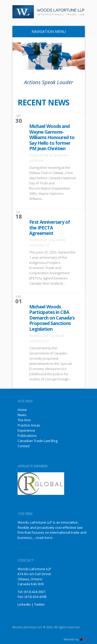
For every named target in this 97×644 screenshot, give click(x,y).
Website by (74, 639)
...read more (43, 538)
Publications (27, 436)
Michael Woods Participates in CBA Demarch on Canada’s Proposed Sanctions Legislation (52, 318)
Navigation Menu (47, 31)
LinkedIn (24, 604)
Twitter (39, 604)
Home (22, 410)
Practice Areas (29, 425)
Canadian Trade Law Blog (38, 441)
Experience (26, 430)
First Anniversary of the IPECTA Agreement (50, 227)
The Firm (24, 420)
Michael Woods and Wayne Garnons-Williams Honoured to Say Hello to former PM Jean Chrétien (52, 137)
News (22, 415)
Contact (24, 446)
